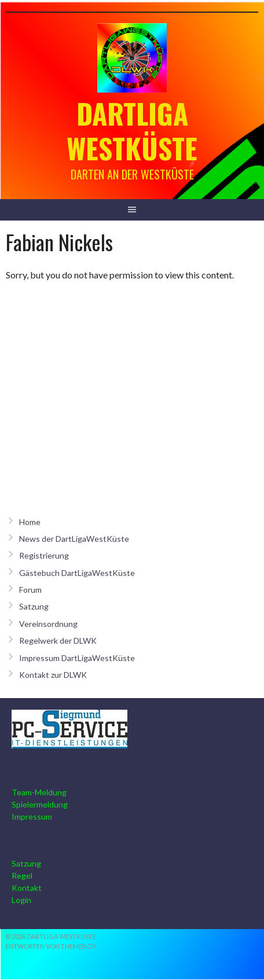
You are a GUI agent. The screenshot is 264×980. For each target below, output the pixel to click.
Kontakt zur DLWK (53, 675)
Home (30, 522)
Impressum (32, 816)
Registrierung (44, 555)
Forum (30, 590)
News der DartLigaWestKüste (74, 539)
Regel (22, 876)
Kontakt (27, 888)
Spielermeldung (40, 804)
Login (21, 900)
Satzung (34, 606)
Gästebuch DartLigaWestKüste (77, 573)
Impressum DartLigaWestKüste (77, 658)
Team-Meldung (39, 792)
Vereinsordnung (48, 624)
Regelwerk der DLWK (58, 641)
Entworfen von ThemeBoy (51, 946)
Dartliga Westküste (132, 131)
